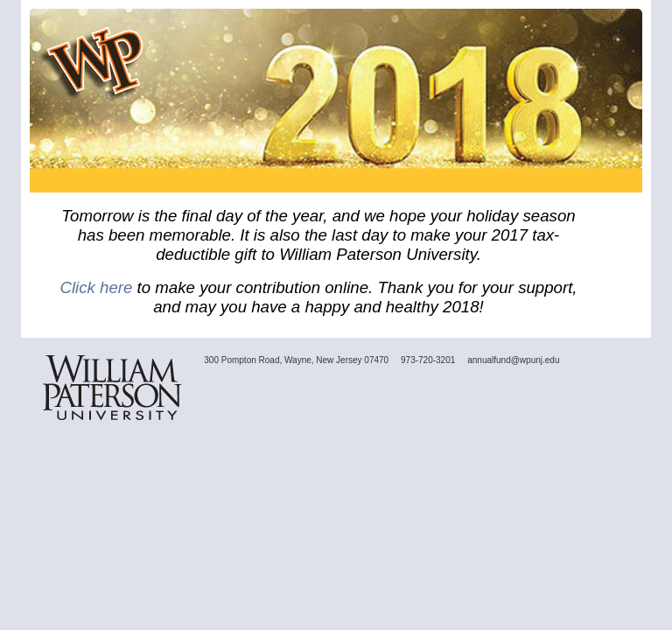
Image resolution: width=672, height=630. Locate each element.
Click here (96, 287)
